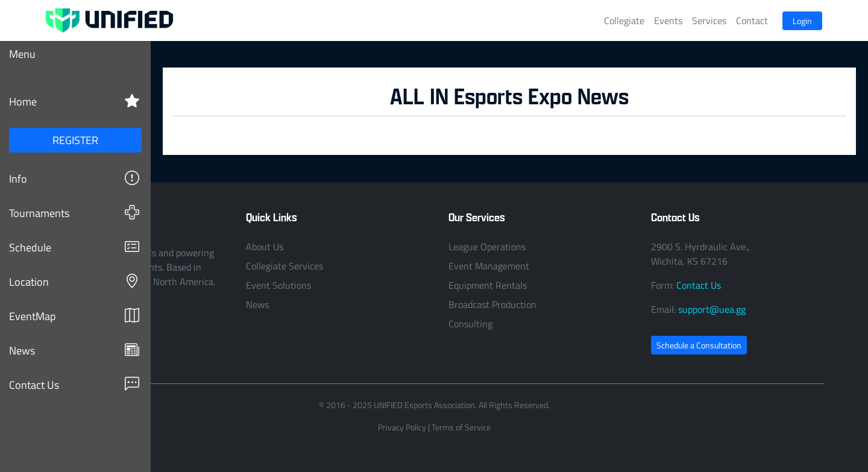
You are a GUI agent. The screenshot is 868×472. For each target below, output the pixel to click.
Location (74, 281)
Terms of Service (461, 427)
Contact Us (74, 384)
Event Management (489, 266)
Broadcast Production (492, 304)
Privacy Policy (402, 427)
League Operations (487, 247)
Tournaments (74, 212)
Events (668, 20)
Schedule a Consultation (699, 345)
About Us (265, 247)
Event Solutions (278, 285)
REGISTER (75, 140)
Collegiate (624, 20)
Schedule (74, 247)
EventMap (74, 316)
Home (74, 101)
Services (709, 20)
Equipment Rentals (488, 285)
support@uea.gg (712, 309)
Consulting (470, 324)
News (74, 350)
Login (802, 21)
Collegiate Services (285, 266)
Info (74, 178)
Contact (752, 20)
